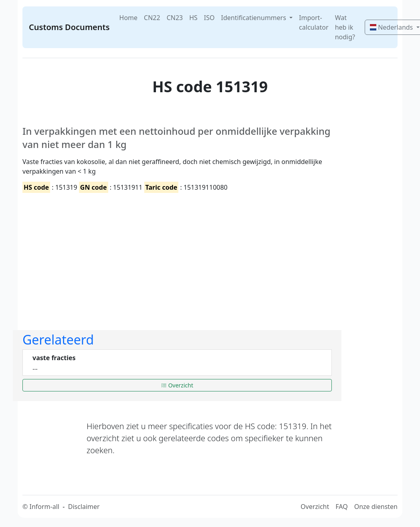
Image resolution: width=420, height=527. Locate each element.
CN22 (152, 18)
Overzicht (177, 385)
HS (193, 18)
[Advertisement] (177, 255)
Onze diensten (376, 507)
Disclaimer (84, 507)
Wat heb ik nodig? (345, 27)
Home (129, 18)
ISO (209, 18)
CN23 (175, 18)
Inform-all (44, 507)
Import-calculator (314, 22)
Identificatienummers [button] (254, 18)
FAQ (341, 507)
